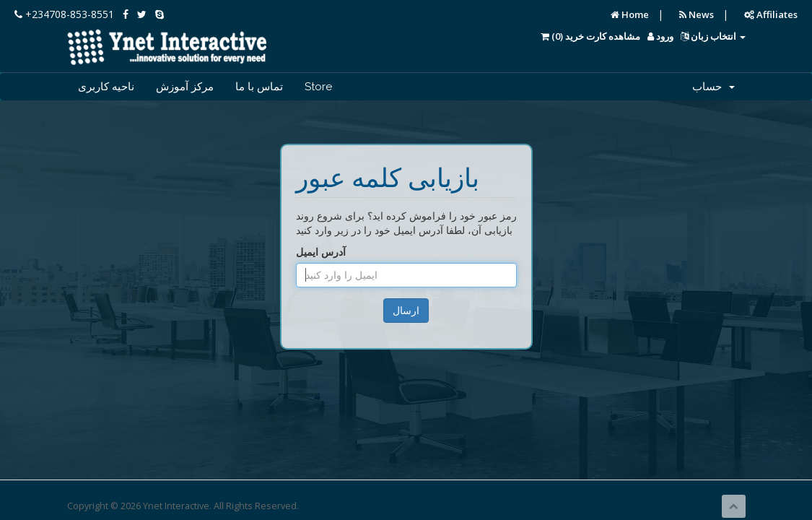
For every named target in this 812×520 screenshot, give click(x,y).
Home (630, 14)
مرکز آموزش (185, 87)
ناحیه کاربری (106, 87)
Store (318, 87)
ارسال (406, 310)
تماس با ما (259, 87)
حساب (713, 87)
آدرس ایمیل (321, 252)
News (697, 14)
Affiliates (771, 14)
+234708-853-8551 (64, 14)
